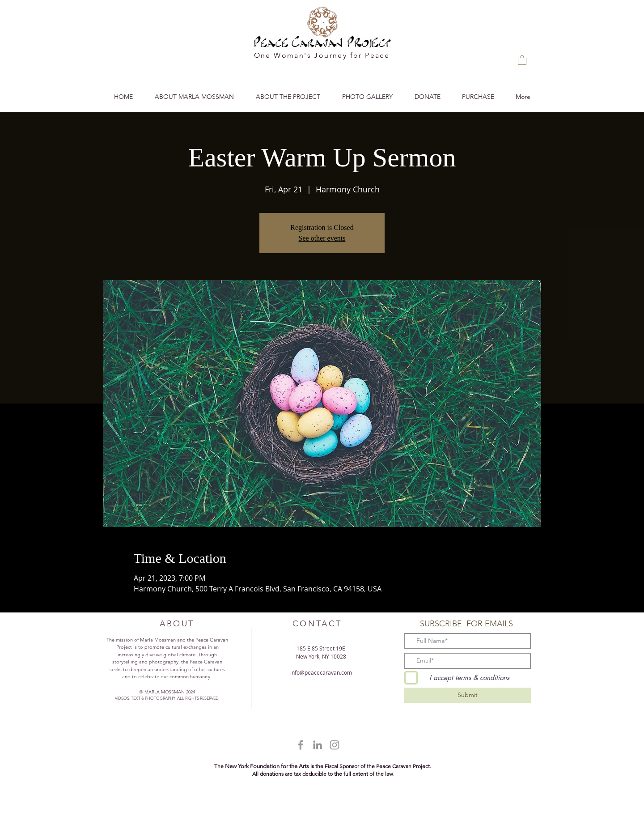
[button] (522, 60)
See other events (322, 238)
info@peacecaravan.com (321, 672)
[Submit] (468, 695)
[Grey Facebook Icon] (301, 745)
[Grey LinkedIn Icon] (318, 745)
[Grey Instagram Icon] (335, 745)
